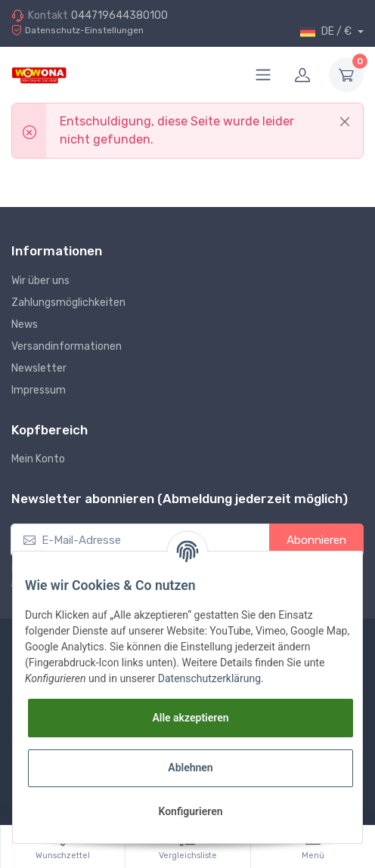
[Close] (345, 122)
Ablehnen (190, 768)
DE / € (327, 32)
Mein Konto (38, 459)
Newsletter (39, 368)
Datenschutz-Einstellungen (77, 31)
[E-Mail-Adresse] (140, 541)
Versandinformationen (67, 346)
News (25, 324)
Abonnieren (316, 540)
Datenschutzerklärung (209, 678)
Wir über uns (40, 281)
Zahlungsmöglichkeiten (68, 303)
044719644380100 (119, 15)
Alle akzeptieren (190, 718)
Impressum (39, 390)
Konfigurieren (190, 811)
